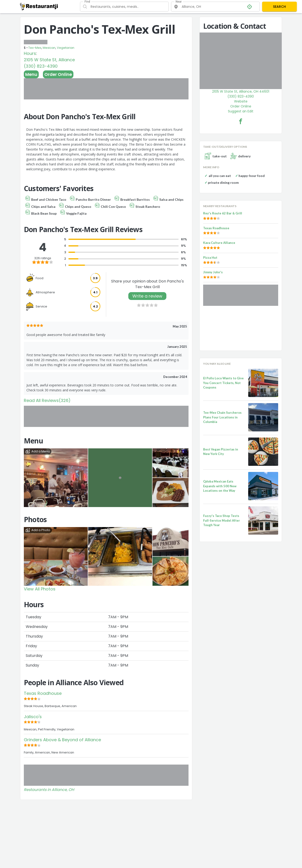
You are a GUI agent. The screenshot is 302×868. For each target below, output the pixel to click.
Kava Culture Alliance (219, 243)
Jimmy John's (213, 272)
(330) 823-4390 (41, 66)
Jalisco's (33, 717)
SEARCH (279, 7)
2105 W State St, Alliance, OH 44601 (241, 91)
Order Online (58, 74)
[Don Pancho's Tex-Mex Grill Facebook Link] (241, 121)
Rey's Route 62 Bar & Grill (223, 213)
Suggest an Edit (241, 111)
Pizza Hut (210, 258)
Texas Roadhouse (43, 693)
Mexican (49, 48)
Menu (31, 74)
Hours (30, 53)
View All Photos (40, 589)
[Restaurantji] (39, 6)
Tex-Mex (35, 48)
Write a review (147, 296)
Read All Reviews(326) (47, 400)
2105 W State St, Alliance (49, 60)
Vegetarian (66, 48)
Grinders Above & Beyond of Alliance (62, 740)
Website (241, 101)
